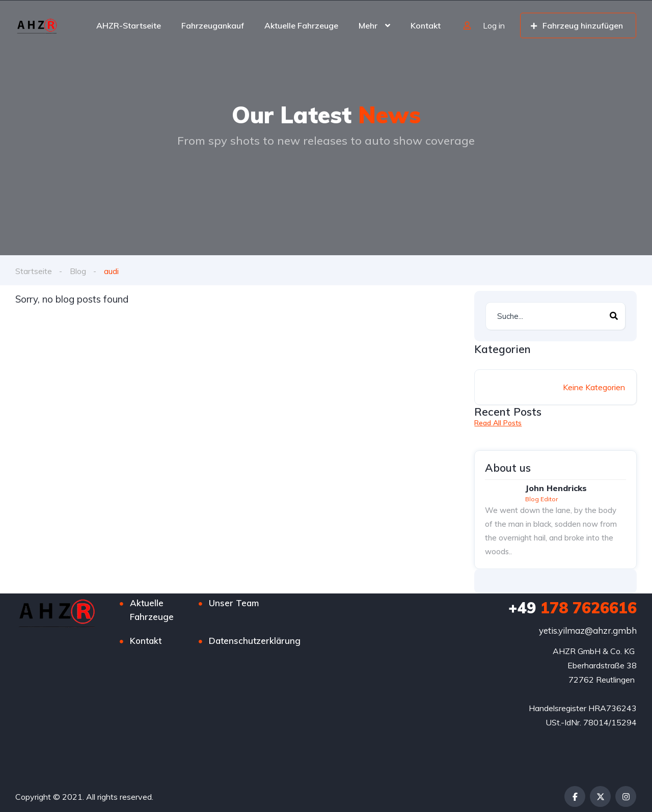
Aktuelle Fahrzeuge (301, 25)
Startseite (34, 271)
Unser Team (234, 603)
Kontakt (426, 25)
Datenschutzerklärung (255, 641)
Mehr (368, 25)
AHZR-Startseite (129, 25)
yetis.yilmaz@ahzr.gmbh (588, 630)
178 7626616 (573, 608)
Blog (78, 271)
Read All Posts (498, 423)
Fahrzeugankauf (213, 25)
